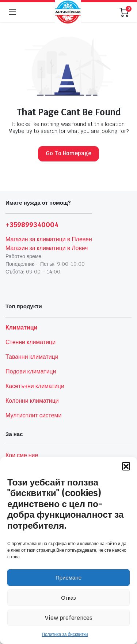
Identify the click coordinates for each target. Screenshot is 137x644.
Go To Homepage (69, 153)
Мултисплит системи (33, 415)
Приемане (68, 578)
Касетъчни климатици (35, 386)
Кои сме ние (22, 455)
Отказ (68, 598)
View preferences (69, 618)
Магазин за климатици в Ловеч (47, 248)
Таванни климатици (32, 357)
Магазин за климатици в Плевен (49, 239)
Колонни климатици (32, 401)
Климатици (21, 327)
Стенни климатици (31, 342)
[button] (126, 466)
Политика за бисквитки (65, 634)
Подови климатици (31, 371)
